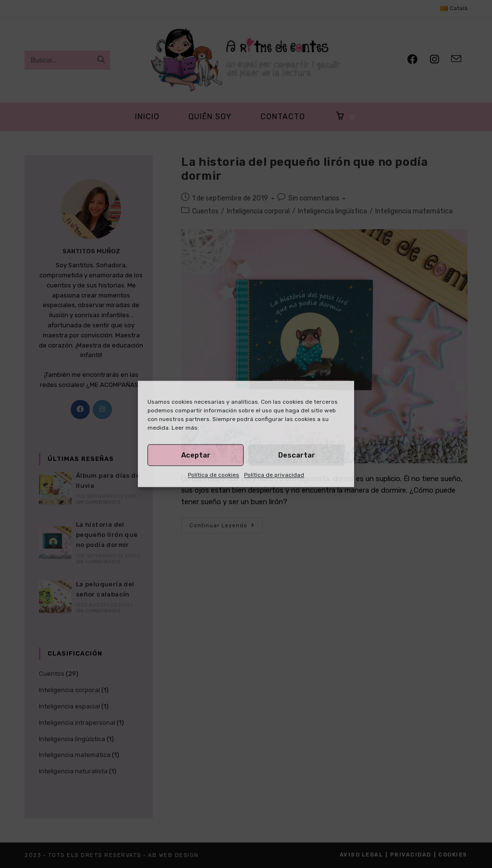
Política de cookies (214, 475)
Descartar (297, 455)
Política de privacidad (274, 475)
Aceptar (196, 455)
